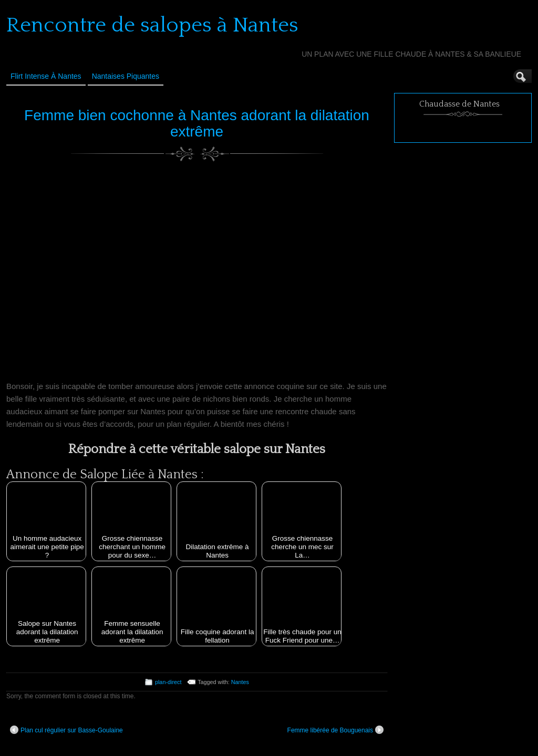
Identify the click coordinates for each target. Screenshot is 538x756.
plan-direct (168, 682)
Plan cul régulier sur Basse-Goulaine (66, 730)
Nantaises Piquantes (126, 76)
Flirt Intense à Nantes (46, 76)
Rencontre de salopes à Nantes (152, 25)
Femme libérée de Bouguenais (335, 730)
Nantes (240, 682)
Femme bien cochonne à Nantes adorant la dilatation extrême (197, 123)
